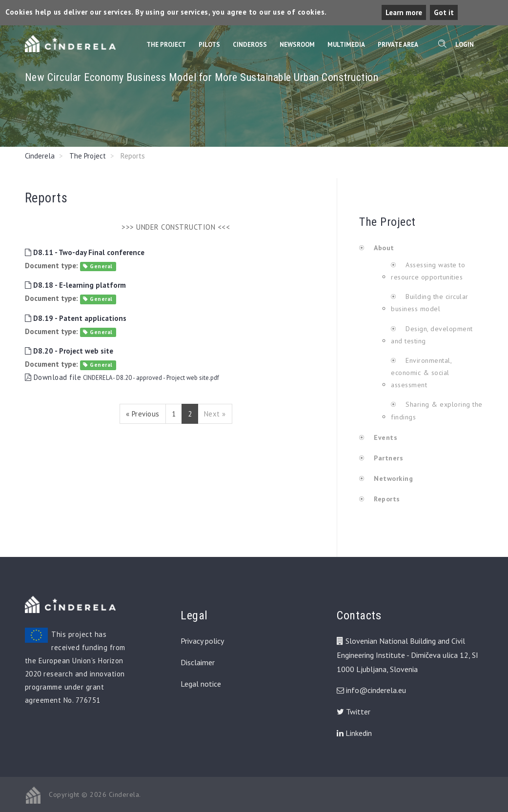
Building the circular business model (430, 303)
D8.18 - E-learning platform (75, 285)
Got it (444, 12)
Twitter (354, 712)
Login (465, 45)
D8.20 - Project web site (69, 351)
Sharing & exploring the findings (437, 410)
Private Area (398, 45)
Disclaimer (198, 662)
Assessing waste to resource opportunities (428, 271)
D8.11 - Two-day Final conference (85, 252)
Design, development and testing (432, 335)
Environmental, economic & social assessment (421, 373)
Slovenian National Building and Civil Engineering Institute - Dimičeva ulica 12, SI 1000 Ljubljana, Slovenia (407, 655)
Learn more (404, 12)
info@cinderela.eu (376, 690)
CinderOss (250, 45)
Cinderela (40, 156)
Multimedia (346, 45)
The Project (166, 45)
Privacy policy (202, 641)
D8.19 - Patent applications (76, 318)
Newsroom (297, 45)
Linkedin (354, 733)
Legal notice (201, 684)
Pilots (209, 45)
